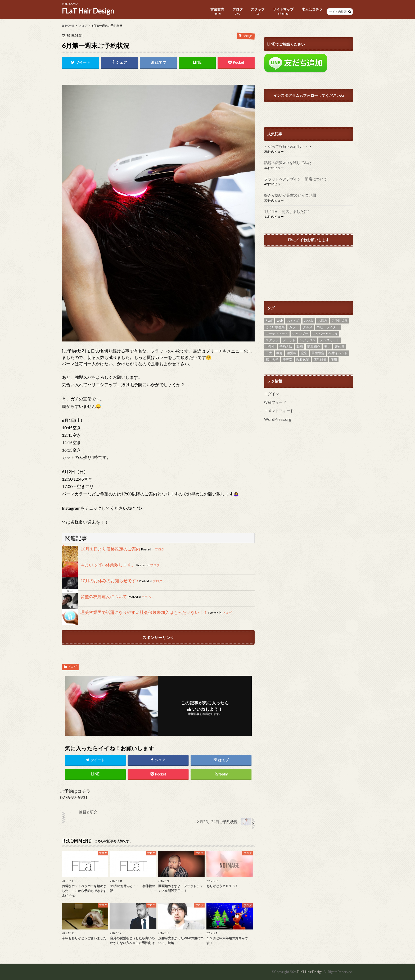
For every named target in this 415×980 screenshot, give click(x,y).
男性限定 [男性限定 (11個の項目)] (318, 353)
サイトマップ (283, 11)
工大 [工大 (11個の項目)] (269, 353)
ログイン (272, 394)
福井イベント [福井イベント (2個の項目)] (338, 353)
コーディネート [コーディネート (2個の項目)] (277, 334)
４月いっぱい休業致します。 (108, 565)
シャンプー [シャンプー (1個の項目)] (300, 334)
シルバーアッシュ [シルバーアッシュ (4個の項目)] (325, 334)
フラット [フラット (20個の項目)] (289, 340)
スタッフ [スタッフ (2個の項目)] (272, 340)
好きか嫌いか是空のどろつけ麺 (290, 195)
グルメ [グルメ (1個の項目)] (308, 327)
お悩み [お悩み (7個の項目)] (323, 320)
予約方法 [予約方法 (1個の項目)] (286, 347)
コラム (146, 597)
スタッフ (258, 11)
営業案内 (217, 11)
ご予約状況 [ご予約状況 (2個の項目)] (340, 320)
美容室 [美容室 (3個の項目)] (287, 360)
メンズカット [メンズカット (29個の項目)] (330, 340)
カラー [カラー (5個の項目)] (294, 327)
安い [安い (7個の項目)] (327, 347)
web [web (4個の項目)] (280, 320)
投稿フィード (275, 402)
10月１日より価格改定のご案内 (110, 549)
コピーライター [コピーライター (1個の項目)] (328, 327)
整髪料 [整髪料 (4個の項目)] (292, 353)
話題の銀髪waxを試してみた (288, 163)
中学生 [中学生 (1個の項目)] (270, 347)
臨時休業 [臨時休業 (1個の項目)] (303, 360)
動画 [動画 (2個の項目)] (300, 347)
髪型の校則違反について (104, 596)
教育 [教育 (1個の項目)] (279, 353)
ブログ (238, 11)
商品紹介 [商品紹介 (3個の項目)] (314, 347)
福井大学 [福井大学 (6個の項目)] (272, 360)
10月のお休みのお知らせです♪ (109, 580)
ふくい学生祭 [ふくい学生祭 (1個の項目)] (275, 327)
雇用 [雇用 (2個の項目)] (334, 360)
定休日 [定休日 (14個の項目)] (340, 347)
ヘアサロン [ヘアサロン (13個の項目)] (308, 340)
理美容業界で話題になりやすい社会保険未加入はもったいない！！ (144, 612)
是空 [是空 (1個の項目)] (304, 353)
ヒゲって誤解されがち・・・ (288, 146)
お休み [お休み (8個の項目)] (309, 320)
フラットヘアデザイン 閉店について (296, 179)
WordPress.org (278, 419)
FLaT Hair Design (88, 11)
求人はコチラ (312, 9)
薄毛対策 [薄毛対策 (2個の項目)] (320, 360)
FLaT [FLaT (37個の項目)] (269, 320)
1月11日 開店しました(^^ (287, 211)
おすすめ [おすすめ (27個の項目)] (293, 320)
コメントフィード (279, 411)
